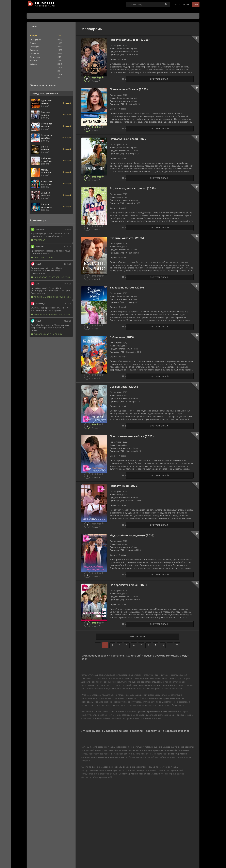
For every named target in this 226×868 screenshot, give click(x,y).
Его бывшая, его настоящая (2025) (136, 204)
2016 (60, 74)
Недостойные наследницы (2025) (136, 588)
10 (163, 708)
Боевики (33, 64)
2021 (60, 57)
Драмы (33, 43)
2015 (60, 78)
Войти (193, 4)
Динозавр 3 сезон (42, 257)
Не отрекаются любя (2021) (132, 643)
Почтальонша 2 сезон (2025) (132, 95)
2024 (60, 47)
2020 (60, 60)
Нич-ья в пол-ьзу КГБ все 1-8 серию (51, 277)
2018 (60, 67)
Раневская (38, 240)
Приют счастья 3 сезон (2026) (133, 40)
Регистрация (177, 4)
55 (177, 708)
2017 (60, 71)
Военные (34, 60)
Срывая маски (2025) (127, 423)
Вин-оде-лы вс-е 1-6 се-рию (47, 334)
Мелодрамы (35, 40)
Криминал (34, 54)
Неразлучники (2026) (127, 533)
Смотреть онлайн (96, 84)
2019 (60, 64)
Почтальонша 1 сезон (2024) (132, 149)
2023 (60, 50)
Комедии (34, 50)
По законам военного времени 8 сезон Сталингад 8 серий (51, 297)
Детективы (35, 57)
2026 (60, 40)
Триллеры (34, 47)
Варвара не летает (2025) (130, 314)
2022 (60, 54)
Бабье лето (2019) (125, 369)
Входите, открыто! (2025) (130, 259)
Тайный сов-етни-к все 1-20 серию (50, 314)
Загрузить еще (138, 699)
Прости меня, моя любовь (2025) (135, 478)
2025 (60, 43)
